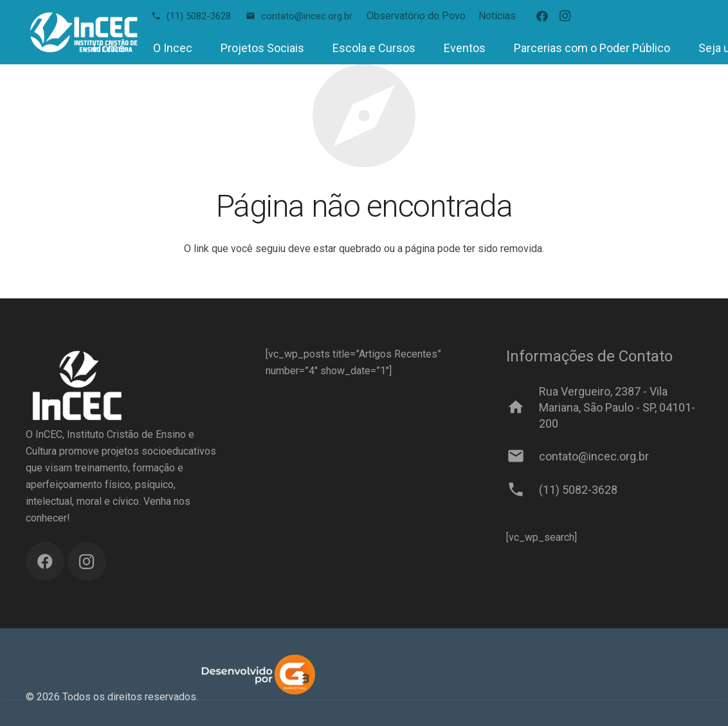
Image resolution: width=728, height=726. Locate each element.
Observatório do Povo (416, 16)
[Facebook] (542, 16)
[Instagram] (565, 16)
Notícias (497, 16)
